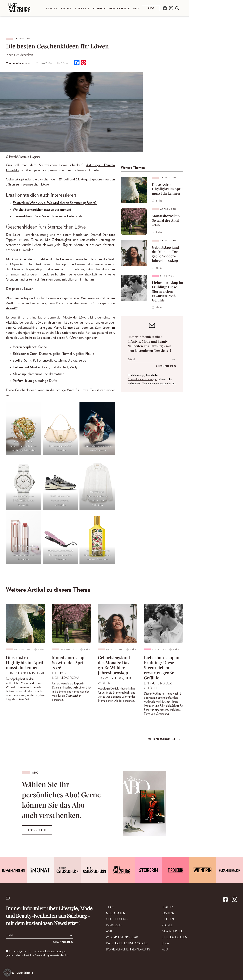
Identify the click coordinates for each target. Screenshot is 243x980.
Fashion (99, 8)
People (66, 8)
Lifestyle (82, 8)
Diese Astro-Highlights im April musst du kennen (167, 189)
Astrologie (23, 39)
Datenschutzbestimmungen (142, 379)
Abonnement (37, 830)
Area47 (11, 308)
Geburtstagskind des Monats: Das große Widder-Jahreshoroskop (165, 254)
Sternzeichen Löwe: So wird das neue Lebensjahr (48, 216)
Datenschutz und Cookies (124, 945)
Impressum (111, 926)
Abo (136, 8)
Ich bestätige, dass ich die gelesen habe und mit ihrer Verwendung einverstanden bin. (152, 379)
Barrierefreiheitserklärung (125, 951)
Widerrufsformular (119, 939)
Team (106, 908)
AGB (105, 933)
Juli (66, 179)
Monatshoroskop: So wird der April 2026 (166, 220)
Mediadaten (112, 914)
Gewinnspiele (119, 8)
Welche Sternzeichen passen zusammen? (42, 210)
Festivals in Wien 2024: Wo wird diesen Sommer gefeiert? (55, 203)
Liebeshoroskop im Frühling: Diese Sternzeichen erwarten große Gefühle (167, 291)
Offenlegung (113, 920)
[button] (7, 973)
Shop (151, 8)
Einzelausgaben (174, 939)
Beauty (52, 8)
